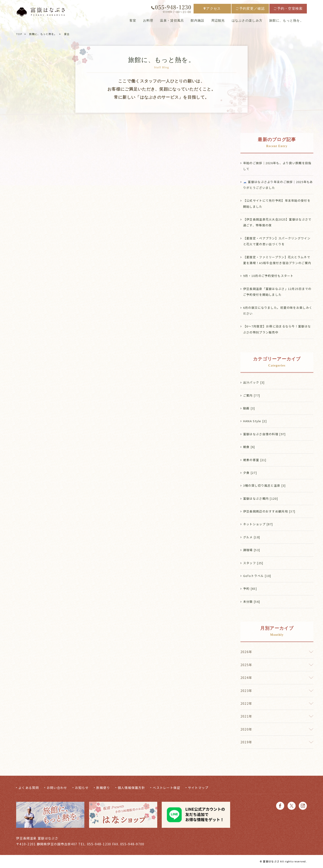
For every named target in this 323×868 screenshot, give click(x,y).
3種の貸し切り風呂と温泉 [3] (264, 486)
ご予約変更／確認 (250, 9)
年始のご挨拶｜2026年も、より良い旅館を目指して (277, 166)
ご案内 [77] (252, 396)
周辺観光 (218, 22)
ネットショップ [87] (258, 525)
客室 (133, 22)
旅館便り (103, 788)
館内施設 (198, 22)
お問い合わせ (57, 788)
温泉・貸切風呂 (172, 22)
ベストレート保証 (166, 788)
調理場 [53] (252, 550)
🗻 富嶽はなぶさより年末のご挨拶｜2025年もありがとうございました (278, 185)
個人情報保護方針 (131, 788)
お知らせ (82, 788)
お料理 (148, 22)
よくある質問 (29, 788)
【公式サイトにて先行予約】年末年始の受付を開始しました (277, 204)
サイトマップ (198, 788)
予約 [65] (250, 589)
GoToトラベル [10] (257, 576)
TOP (19, 34)
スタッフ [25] (253, 563)
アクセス (212, 9)
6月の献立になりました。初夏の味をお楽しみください (278, 310)
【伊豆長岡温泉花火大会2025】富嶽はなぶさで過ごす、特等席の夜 (277, 222)
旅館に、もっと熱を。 (286, 22)
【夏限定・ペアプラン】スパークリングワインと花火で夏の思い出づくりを (277, 241)
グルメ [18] (252, 538)
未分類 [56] (252, 602)
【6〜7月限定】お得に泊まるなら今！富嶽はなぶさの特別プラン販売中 (277, 329)
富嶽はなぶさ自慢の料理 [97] (264, 434)
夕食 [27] (250, 473)
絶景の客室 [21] (255, 460)
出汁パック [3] (254, 383)
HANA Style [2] (255, 421)
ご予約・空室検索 (288, 9)
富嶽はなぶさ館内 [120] (261, 499)
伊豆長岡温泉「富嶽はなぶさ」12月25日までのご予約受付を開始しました (277, 292)
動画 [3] (249, 408)
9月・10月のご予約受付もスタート (268, 276)
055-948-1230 (99, 845)
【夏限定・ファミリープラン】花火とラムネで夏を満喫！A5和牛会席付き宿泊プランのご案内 (277, 260)
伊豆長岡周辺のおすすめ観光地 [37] (269, 512)
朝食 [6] (249, 447)
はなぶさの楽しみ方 (247, 22)
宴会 (67, 34)
